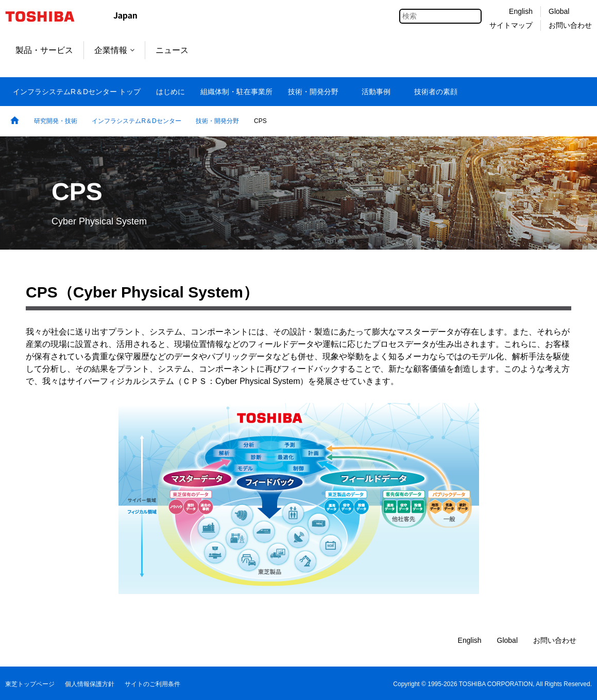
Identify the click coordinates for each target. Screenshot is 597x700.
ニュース (172, 50)
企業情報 (114, 50)
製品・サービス (44, 50)
